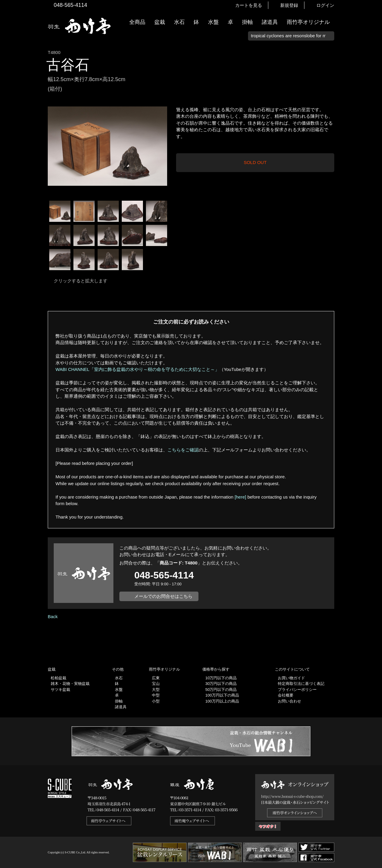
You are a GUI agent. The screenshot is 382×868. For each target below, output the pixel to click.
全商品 (137, 22)
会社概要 (286, 695)
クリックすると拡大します (81, 281)
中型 (156, 695)
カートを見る (249, 5)
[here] (240, 497)
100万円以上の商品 (222, 701)
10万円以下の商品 (221, 678)
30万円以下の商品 (221, 684)
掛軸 (247, 22)
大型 (156, 690)
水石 (179, 22)
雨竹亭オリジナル (308, 22)
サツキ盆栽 (60, 690)
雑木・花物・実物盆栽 (70, 684)
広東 (156, 678)
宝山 (156, 684)
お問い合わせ (289, 701)
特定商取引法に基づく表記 (301, 684)
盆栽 (160, 22)
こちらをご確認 (183, 450)
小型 (156, 701)
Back (53, 616)
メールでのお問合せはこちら (163, 596)
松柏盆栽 (58, 678)
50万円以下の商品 (221, 690)
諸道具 (270, 22)
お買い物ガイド (375, 152)
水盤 (213, 22)
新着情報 (375, 105)
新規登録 (289, 5)
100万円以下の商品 (222, 695)
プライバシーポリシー (297, 690)
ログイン (325, 5)
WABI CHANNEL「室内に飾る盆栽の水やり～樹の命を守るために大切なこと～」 (137, 369)
